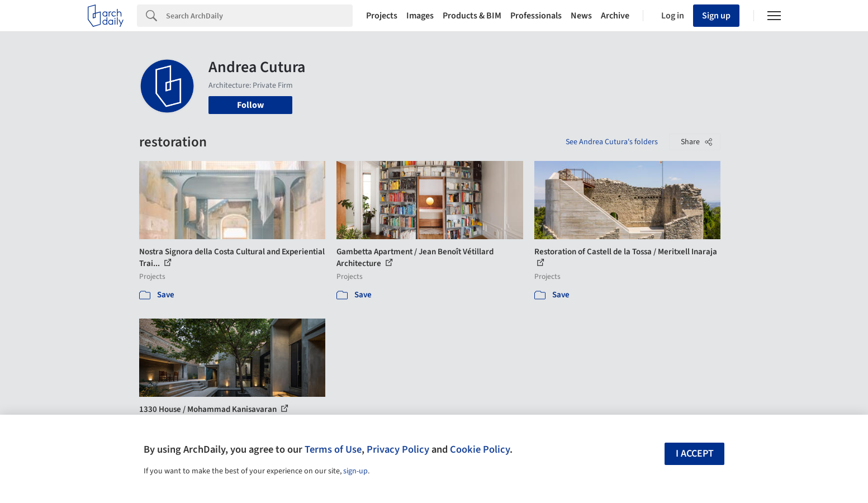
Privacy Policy (398, 449)
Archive (615, 16)
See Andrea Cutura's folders (612, 142)
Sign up (716, 16)
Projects (382, 16)
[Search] (259, 16)
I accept (695, 454)
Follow (250, 105)
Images (420, 16)
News (581, 16)
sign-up (355, 471)
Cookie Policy (480, 449)
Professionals (536, 16)
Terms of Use (333, 449)
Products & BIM (472, 16)
